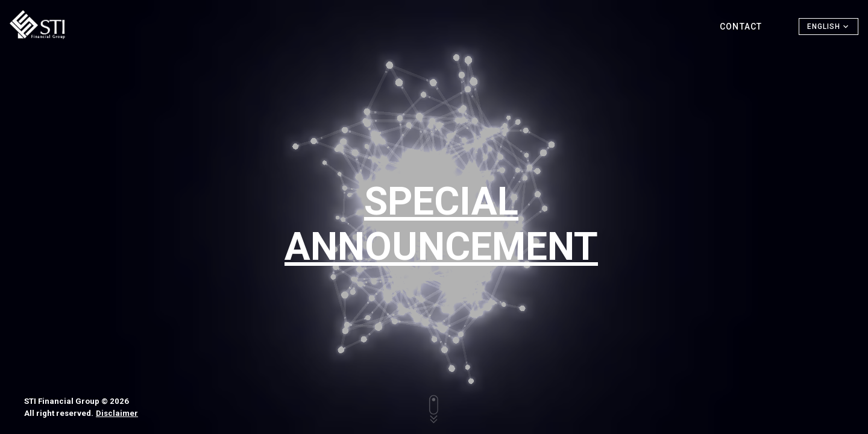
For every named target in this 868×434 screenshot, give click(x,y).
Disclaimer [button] (117, 413)
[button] (829, 27)
